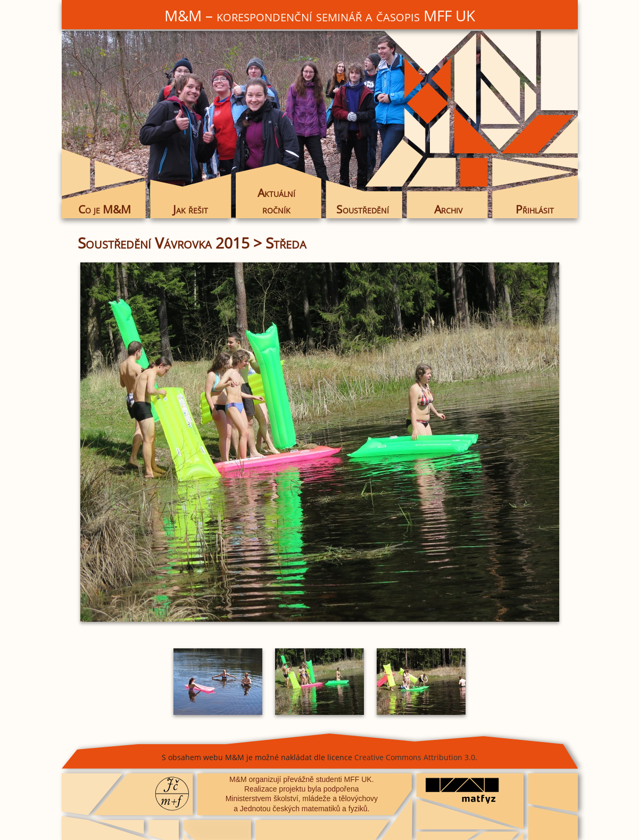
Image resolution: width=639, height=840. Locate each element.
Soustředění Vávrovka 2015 (164, 243)
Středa (286, 243)
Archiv (448, 209)
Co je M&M (105, 209)
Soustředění (363, 209)
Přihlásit (535, 209)
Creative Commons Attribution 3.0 (415, 757)
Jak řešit (190, 209)
